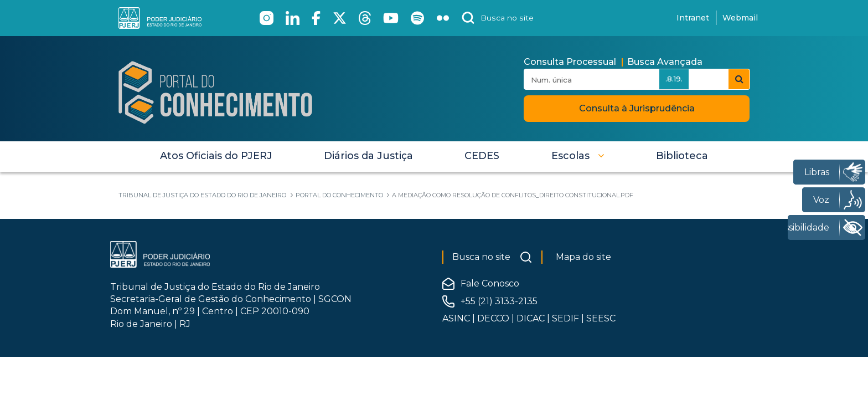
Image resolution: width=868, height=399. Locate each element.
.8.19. (674, 79)
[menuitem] (216, 156)
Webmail (740, 18)
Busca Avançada (665, 62)
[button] (578, 156)
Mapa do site (583, 257)
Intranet (693, 18)
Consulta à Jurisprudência (637, 108)
